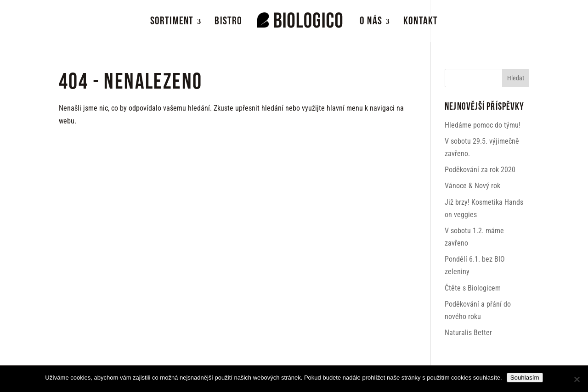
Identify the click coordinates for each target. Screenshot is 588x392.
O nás (371, 23)
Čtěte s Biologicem (473, 288)
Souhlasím (525, 378)
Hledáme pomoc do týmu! (483, 125)
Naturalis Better (468, 333)
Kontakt (421, 23)
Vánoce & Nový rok (472, 186)
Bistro (228, 23)
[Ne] (577, 379)
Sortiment (172, 23)
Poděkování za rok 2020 (480, 170)
